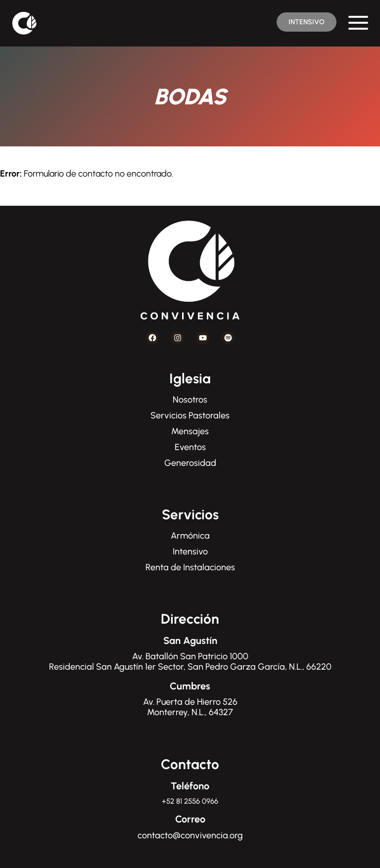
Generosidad (190, 463)
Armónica (190, 536)
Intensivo (190, 551)
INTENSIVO (307, 22)
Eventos (190, 447)
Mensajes (190, 431)
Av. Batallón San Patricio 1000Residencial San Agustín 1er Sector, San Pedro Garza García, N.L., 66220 (190, 662)
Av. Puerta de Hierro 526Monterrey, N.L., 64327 (190, 707)
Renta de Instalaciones (190, 567)
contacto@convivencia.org (190, 835)
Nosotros (190, 400)
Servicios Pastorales (190, 415)
